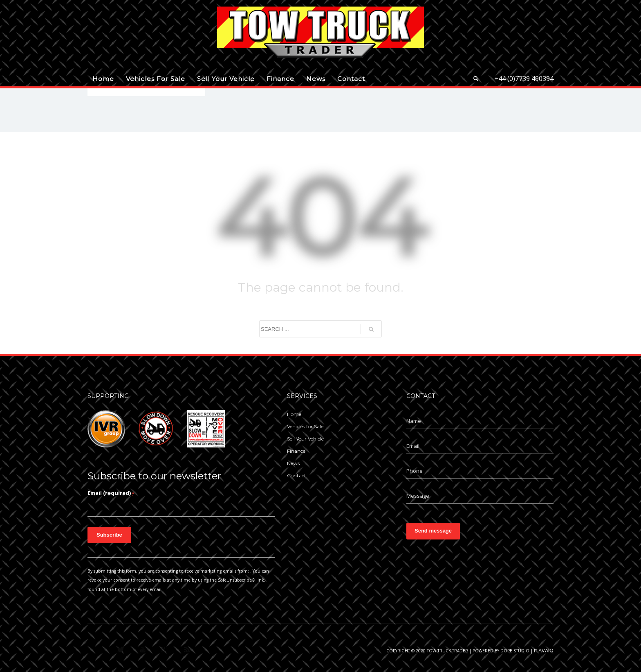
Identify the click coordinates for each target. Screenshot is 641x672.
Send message (433, 531)
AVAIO (546, 650)
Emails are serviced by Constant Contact (205, 589)
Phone (415, 471)
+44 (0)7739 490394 (524, 79)
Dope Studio (515, 651)
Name (414, 421)
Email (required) (111, 493)
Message (418, 496)
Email (413, 446)
